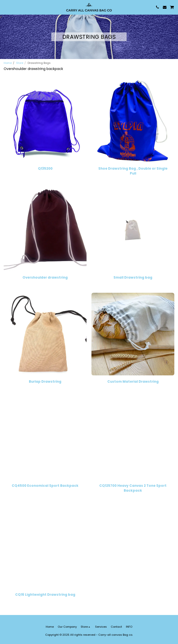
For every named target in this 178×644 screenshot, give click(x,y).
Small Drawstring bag (133, 278)
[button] (5, 7)
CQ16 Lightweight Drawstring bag (45, 595)
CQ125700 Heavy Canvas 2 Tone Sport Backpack (133, 488)
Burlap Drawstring (45, 382)
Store (20, 63)
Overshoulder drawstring (45, 278)
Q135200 (45, 169)
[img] (45, 121)
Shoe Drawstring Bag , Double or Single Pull (133, 171)
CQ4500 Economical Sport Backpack (45, 486)
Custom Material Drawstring (133, 382)
